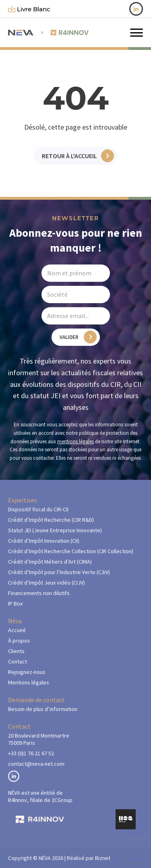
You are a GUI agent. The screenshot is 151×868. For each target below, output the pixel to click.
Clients (16, 651)
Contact (18, 661)
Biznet (103, 858)
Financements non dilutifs (39, 593)
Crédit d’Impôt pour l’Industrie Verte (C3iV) (59, 572)
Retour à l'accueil (69, 156)
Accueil (17, 630)
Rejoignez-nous (27, 672)
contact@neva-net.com (36, 764)
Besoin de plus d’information (43, 709)
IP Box (15, 603)
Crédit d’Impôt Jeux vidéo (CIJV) (47, 583)
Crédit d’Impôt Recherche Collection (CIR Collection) (71, 551)
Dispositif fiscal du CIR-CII (38, 509)
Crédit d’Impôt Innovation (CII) (44, 541)
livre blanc (29, 9)
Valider (69, 337)
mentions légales (75, 441)
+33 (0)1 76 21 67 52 (31, 753)
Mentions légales (29, 682)
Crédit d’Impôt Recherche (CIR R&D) (51, 520)
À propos (19, 641)
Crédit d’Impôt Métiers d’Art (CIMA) (50, 562)
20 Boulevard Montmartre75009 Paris (39, 739)
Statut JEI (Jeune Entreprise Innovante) (55, 530)
